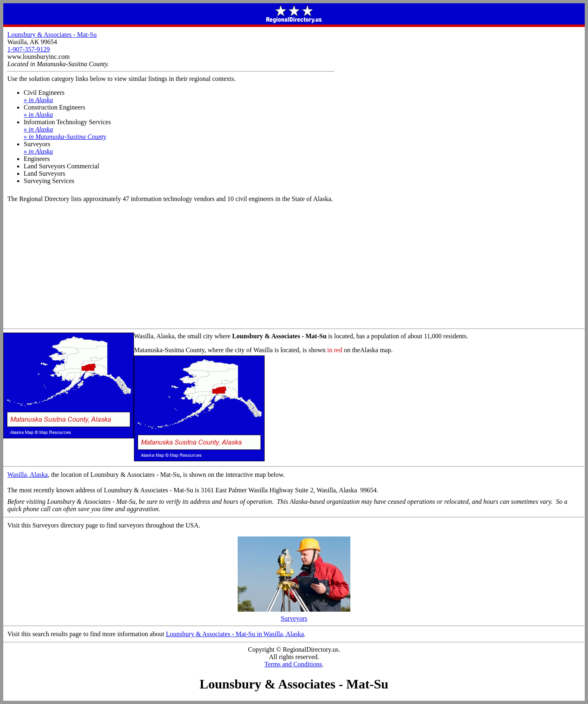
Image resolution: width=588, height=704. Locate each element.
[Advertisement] (294, 267)
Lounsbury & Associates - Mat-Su (52, 35)
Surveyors (294, 616)
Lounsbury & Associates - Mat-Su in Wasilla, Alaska (235, 634)
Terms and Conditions (293, 664)
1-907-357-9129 (29, 49)
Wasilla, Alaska (28, 475)
